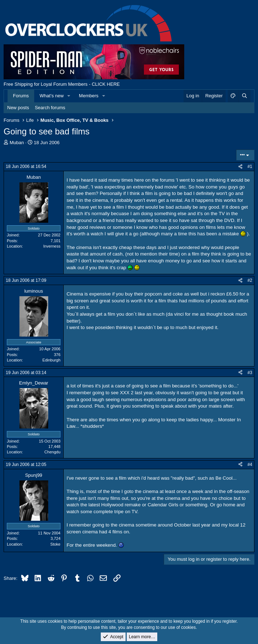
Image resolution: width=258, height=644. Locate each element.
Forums (21, 96)
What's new (52, 96)
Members (89, 96)
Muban (17, 143)
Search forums (50, 108)
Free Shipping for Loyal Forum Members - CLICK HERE (62, 84)
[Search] (244, 96)
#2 (250, 280)
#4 (250, 465)
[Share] (240, 167)
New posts (18, 108)
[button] (69, 96)
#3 (250, 373)
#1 (250, 166)
